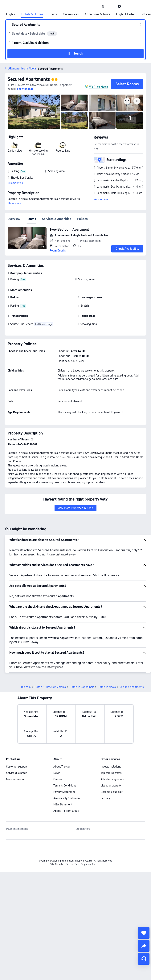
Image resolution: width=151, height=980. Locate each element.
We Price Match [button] (99, 87)
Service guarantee (17, 773)
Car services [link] (71, 14)
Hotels (38, 687)
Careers (58, 779)
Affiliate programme (112, 779)
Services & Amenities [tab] (57, 219)
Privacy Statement (64, 792)
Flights (11, 14)
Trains (53, 14)
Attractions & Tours (97, 14)
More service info (16, 779)
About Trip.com (62, 767)
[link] (103, 6)
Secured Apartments (29, 79)
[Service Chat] (144, 959)
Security (105, 798)
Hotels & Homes (32, 14)
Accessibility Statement (67, 798)
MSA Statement (63, 804)
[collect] (144, 933)
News (57, 773)
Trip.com (26, 687)
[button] (111, 6)
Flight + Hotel (125, 14)
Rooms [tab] (31, 219)
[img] (34, 112)
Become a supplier (112, 792)
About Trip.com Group (66, 811)
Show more (14, 203)
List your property (111, 786)
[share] (144, 946)
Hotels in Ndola (107, 687)
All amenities (15, 183)
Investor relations (111, 767)
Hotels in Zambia (56, 687)
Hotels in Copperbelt (82, 687)
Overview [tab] (14, 219)
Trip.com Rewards (111, 773)
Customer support (17, 767)
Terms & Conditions (65, 786)
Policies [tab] (82, 219)
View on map (101, 199)
